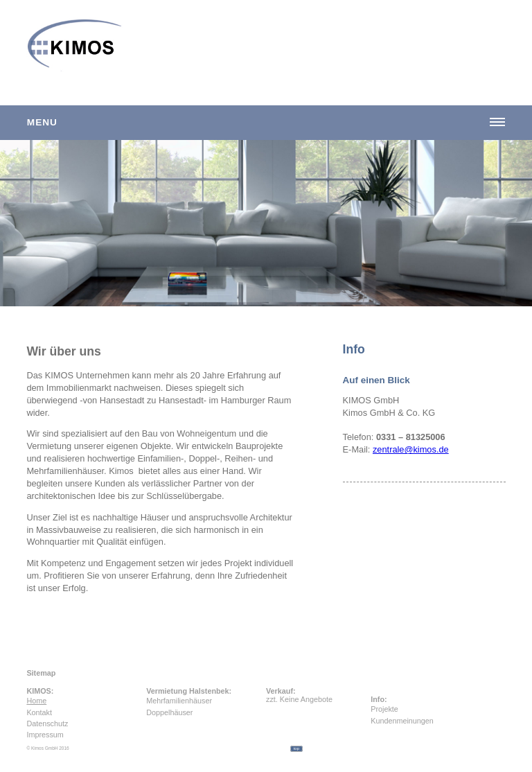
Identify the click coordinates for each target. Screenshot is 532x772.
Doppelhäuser (169, 712)
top (296, 748)
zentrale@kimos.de (411, 449)
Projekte (378, 709)
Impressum (45, 735)
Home (36, 701)
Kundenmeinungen (378, 721)
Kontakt (39, 712)
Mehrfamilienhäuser (179, 701)
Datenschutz (47, 723)
